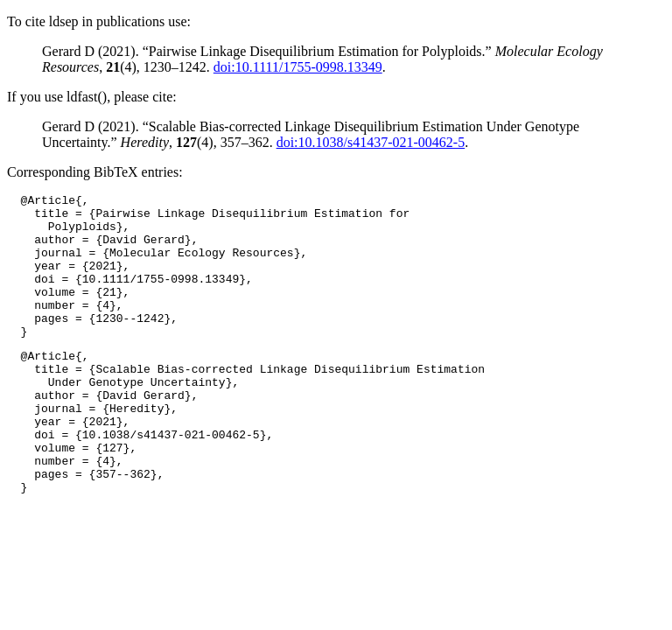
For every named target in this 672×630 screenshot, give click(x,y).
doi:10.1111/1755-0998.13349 (298, 67)
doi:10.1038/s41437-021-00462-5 (371, 142)
